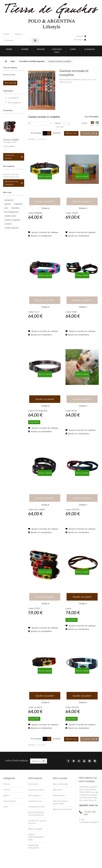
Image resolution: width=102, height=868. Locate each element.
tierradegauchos (12, 212)
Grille (92, 124)
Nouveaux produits (36, 790)
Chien (73, 49)
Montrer (58, 123)
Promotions (8, 110)
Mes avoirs (58, 790)
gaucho (8, 204)
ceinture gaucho (11, 228)
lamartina (15, 208)
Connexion (81, 36)
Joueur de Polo (57, 51)
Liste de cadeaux (10, 67)
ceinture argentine (12, 220)
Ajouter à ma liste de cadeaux (45, 232)
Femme (9, 49)
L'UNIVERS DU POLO (37, 807)
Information (8, 91)
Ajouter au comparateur (41, 236)
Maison (41, 49)
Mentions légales (35, 829)
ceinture (8, 224)
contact (6, 34)
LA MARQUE (90, 49)
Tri (29, 123)
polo (6, 208)
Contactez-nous (35, 801)
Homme (25, 49)
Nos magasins (14, 103)
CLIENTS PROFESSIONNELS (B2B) (36, 837)
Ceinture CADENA (11, 140)
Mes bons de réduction (63, 809)
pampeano (9, 200)
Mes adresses (59, 795)
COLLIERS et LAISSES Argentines (32, 61)
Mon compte (80, 40)
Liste (97, 124)
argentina (18, 204)
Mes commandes (60, 784)
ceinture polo (10, 216)
